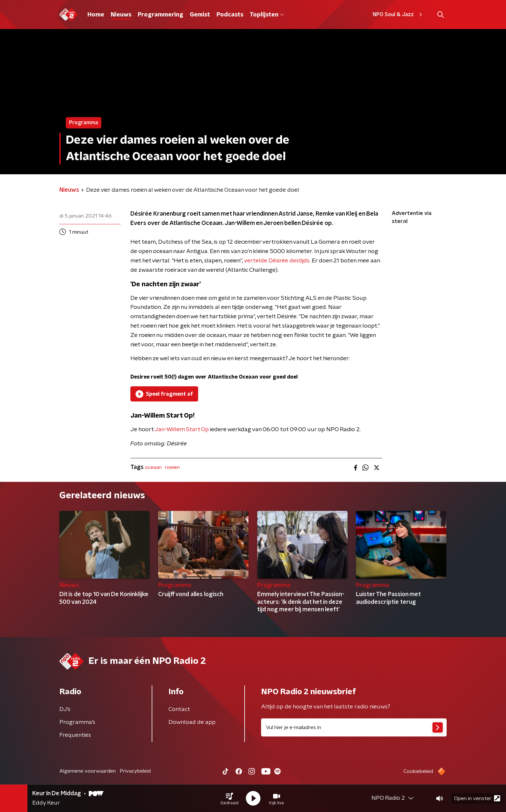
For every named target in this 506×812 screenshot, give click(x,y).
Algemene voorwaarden (88, 771)
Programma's (77, 722)
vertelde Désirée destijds (277, 261)
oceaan (153, 467)
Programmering (161, 15)
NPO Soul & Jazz (398, 15)
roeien (172, 467)
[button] (229, 798)
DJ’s (65, 709)
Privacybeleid (135, 771)
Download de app (192, 722)
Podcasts (230, 15)
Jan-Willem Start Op (182, 430)
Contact (179, 709)
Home (96, 15)
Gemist (200, 15)
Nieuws (121, 15)
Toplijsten (267, 15)
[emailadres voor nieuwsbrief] (354, 727)
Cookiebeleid (418, 771)
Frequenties (75, 735)
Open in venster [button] (477, 798)
